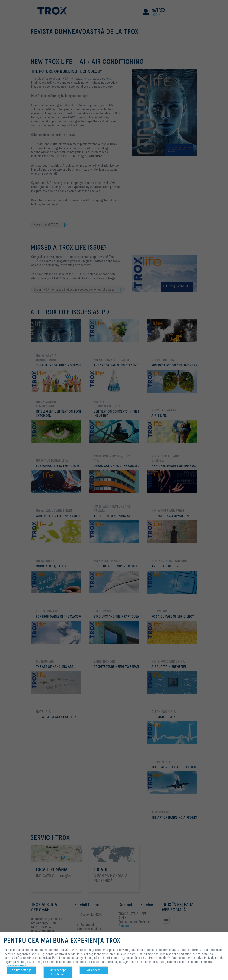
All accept (94, 970)
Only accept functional (58, 972)
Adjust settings (22, 970)
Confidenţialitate (15, 966)
